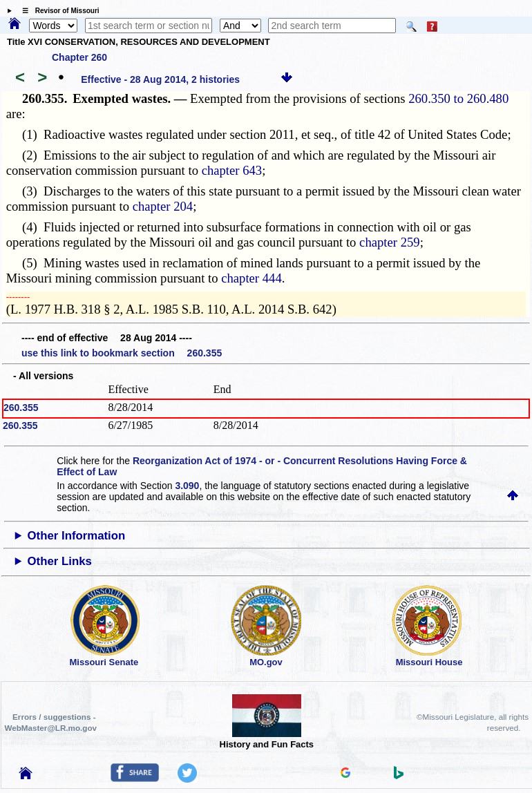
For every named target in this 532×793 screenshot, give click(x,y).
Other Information (77, 536)
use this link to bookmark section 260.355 (122, 353)
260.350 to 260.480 (458, 98)
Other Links (60, 561)
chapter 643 (232, 170)
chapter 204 (163, 206)
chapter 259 (390, 242)
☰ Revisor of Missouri (57, 11)
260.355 (21, 408)
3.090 (187, 486)
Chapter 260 (79, 57)
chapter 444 (251, 278)
